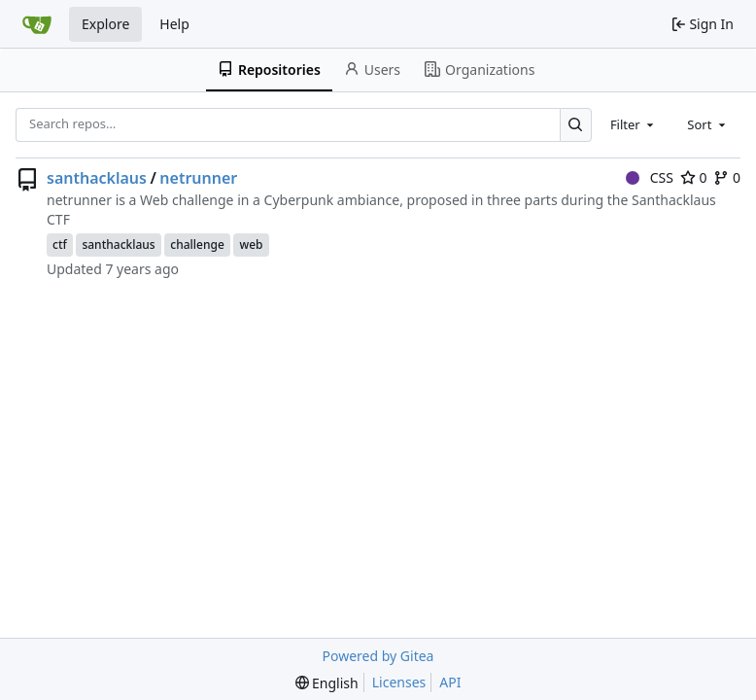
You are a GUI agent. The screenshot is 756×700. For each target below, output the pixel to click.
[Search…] (576, 125)
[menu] (327, 683)
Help (174, 24)
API (450, 682)
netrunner (198, 178)
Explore (105, 24)
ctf (60, 245)
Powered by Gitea (378, 656)
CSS (650, 177)
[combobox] (634, 124)
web (251, 245)
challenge (197, 245)
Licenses (399, 682)
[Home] (37, 24)
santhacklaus (97, 178)
